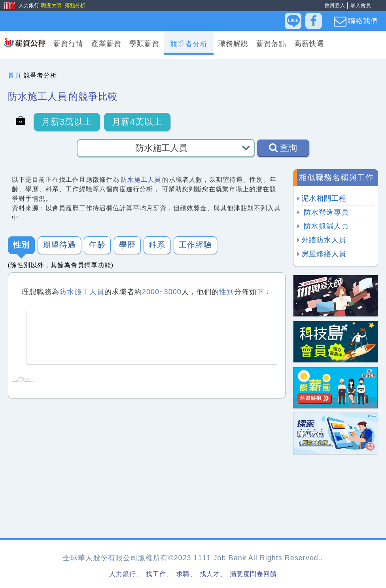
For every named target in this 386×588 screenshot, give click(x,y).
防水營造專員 (325, 212)
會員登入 (335, 5)
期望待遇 (59, 245)
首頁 (15, 75)
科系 (157, 245)
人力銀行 (19, 6)
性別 (21, 245)
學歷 (127, 245)
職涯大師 (51, 5)
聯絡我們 (356, 21)
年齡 (97, 245)
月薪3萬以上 (67, 122)
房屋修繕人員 (324, 254)
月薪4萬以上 (137, 122)
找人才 (210, 574)
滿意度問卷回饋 (253, 574)
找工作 (156, 574)
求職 (183, 574)
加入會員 (361, 5)
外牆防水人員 (324, 240)
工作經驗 (195, 245)
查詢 (283, 148)
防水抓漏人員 (325, 226)
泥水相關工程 (324, 198)
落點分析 (75, 5)
